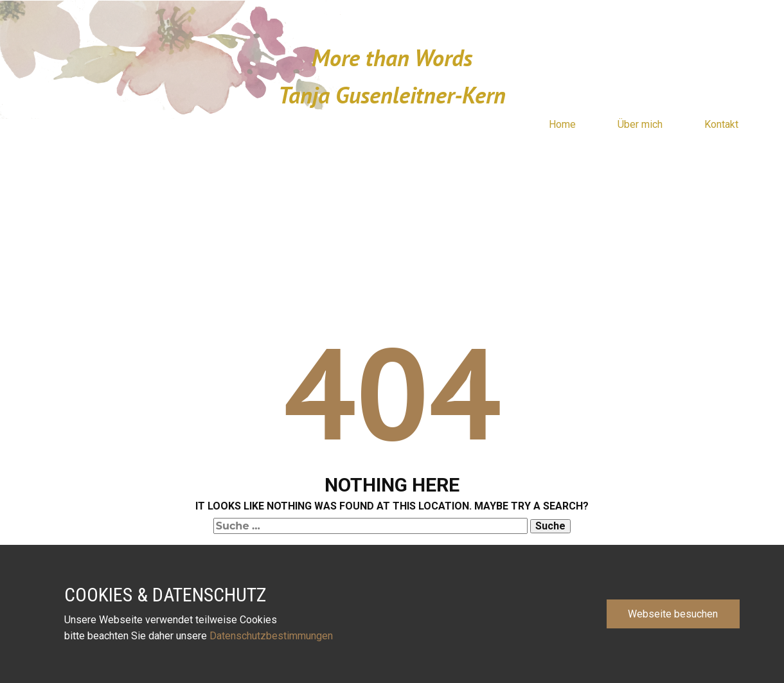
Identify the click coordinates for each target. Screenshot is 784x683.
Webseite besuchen (673, 614)
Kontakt (721, 124)
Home (562, 124)
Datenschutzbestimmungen (272, 636)
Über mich (640, 124)
